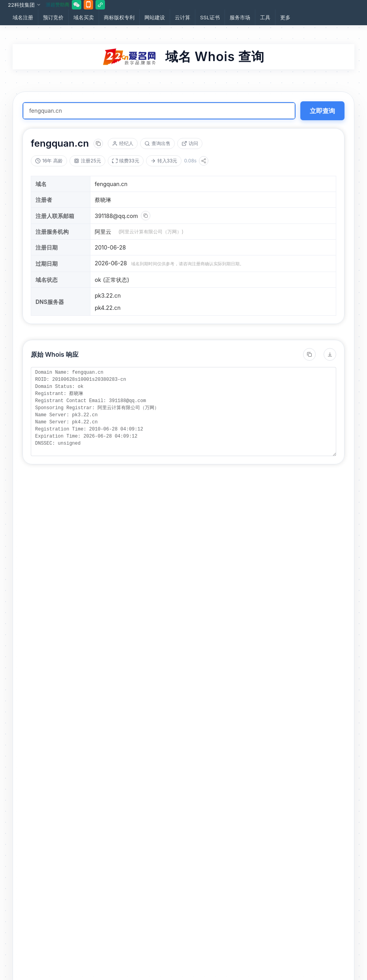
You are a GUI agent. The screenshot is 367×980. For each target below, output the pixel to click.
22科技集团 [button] (24, 5)
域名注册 (23, 17)
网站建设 (155, 17)
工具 (265, 17)
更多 (285, 17)
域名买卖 (84, 17)
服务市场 (240, 17)
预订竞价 (53, 17)
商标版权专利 (119, 17)
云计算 (183, 17)
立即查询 (322, 111)
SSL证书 (210, 17)
